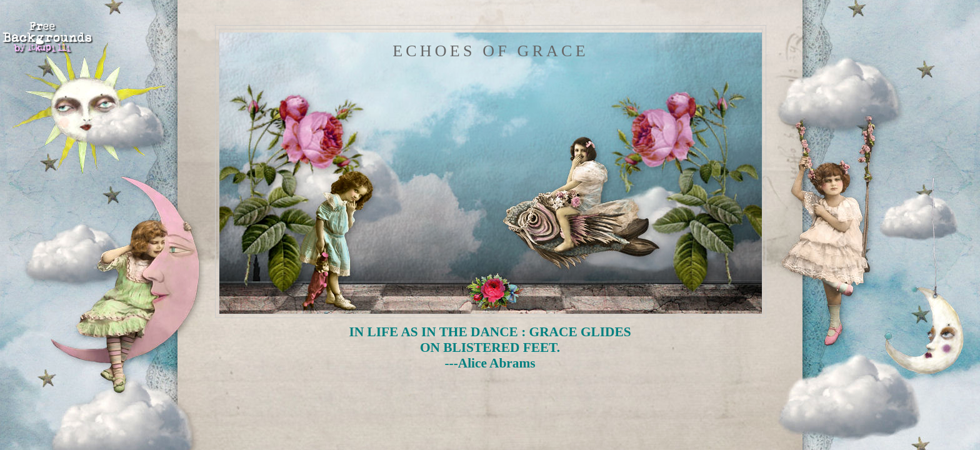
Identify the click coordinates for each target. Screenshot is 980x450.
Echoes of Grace (490, 51)
